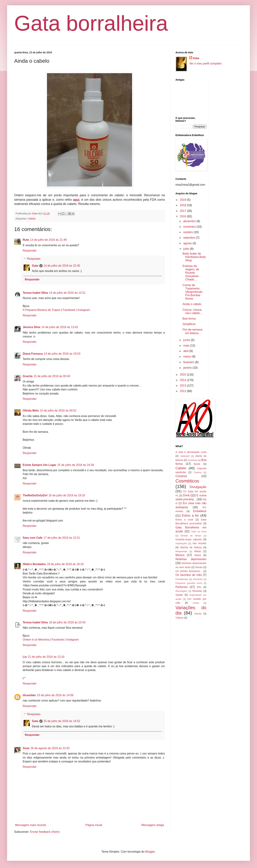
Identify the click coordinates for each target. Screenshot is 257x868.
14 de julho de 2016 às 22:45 (62, 266)
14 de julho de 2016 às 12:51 (67, 293)
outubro (188, 232)
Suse (26, 748)
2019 (183, 200)
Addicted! (185, 456)
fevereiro (189, 362)
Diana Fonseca (33, 354)
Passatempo (182, 579)
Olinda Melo (31, 411)
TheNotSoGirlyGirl (35, 495)
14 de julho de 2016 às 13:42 (60, 327)
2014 (183, 380)
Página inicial (94, 825)
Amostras (192, 460)
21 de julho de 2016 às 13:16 (46, 657)
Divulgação (198, 487)
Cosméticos (187, 481)
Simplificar (189, 324)
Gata (35, 266)
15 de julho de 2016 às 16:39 (76, 465)
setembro (190, 238)
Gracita (28, 376)
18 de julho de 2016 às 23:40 (67, 622)
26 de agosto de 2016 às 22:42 (50, 748)
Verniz (198, 614)
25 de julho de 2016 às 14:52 (62, 721)
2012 (183, 391)
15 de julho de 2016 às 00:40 (52, 376)
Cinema (198, 472)
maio (187, 346)
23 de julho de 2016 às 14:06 (55, 695)
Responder (30, 251)
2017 (183, 211)
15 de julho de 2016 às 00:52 (58, 411)
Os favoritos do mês (189, 575)
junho (187, 340)
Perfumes (181, 587)
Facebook (69, 310)
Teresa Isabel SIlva (35, 293)
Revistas (197, 591)
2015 (183, 375)
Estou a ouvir (184, 520)
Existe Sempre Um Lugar (39, 465)
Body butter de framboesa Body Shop (194, 257)
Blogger (150, 852)
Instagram (84, 310)
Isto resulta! (199, 543)
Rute (26, 240)
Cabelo (32, 219)
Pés (199, 587)
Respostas (34, 259)
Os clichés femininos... (189, 571)
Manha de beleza (191, 547)
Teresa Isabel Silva (35, 622)
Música (180, 555)
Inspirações (181, 543)
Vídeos (179, 618)
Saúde (179, 595)
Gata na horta (199, 532)
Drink (186, 495)
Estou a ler (190, 515)
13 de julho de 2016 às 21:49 (48, 240)
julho (187, 249)
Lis (25, 657)
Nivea (198, 555)
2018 (183, 205)
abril (186, 351)
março (188, 356)
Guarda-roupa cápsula (189, 539)
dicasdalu (29, 695)
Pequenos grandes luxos (189, 583)
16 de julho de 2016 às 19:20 (67, 495)
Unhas (196, 603)
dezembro (190, 221)
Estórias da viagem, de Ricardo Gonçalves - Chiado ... (191, 273)
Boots (197, 464)
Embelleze (200, 511)
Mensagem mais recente (31, 825)
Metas (198, 551)
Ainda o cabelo (192, 304)
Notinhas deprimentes (191, 559)
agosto (188, 243)
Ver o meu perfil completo (205, 64)
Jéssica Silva (32, 327)
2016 (183, 216)
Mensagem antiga (153, 825)
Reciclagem (181, 591)
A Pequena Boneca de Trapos (42, 310)
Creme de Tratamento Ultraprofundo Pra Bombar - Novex (192, 292)
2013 (183, 386)
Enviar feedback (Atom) (45, 832)
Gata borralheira (91, 23)
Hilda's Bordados (34, 564)
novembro (190, 227)
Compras (181, 476)
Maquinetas (181, 551)
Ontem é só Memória (36, 640)
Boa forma (189, 319)
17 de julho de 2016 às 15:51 (62, 538)
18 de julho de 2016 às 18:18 (65, 564)
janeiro (188, 368)
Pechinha (198, 579)
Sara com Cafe (33, 538)
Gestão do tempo (191, 536)
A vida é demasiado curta (191, 452)
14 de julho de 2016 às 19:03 (62, 354)
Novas (199, 567)
